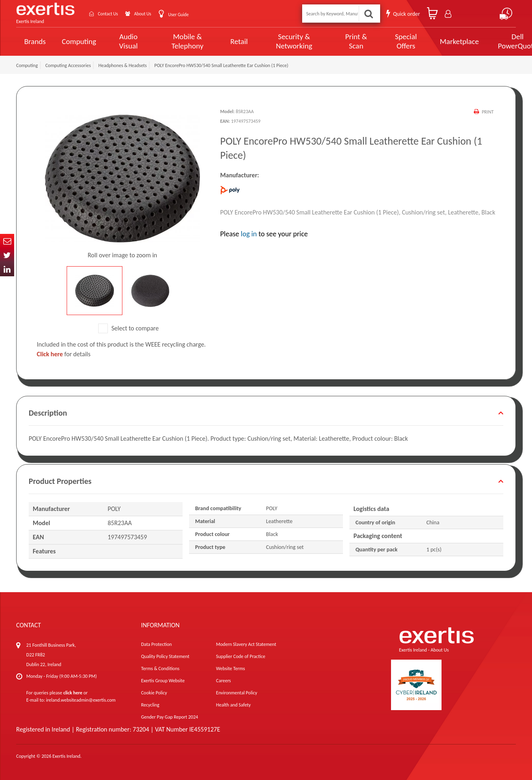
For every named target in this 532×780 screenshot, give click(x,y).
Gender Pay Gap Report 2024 (169, 717)
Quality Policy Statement (165, 656)
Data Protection (156, 644)
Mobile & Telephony (180, 41)
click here (73, 693)
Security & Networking (280, 41)
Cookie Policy (154, 693)
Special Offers (381, 41)
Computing (79, 41)
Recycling (150, 705)
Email (7, 241)
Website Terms (231, 669)
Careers (224, 681)
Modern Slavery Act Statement (246, 644)
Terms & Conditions (160, 669)
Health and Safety (233, 705)
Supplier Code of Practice (241, 656)
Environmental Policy (237, 693)
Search (369, 14)
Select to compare (128, 328)
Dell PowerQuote (488, 41)
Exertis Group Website (163, 681)
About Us (155, 14)
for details (64, 354)
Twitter (7, 255)
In (7, 269)
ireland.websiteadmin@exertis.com (81, 700)
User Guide (195, 14)
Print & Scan (336, 41)
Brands (35, 41)
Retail (228, 41)
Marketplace (433, 41)
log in (249, 234)
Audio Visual (126, 41)
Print (487, 112)
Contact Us (113, 14)
